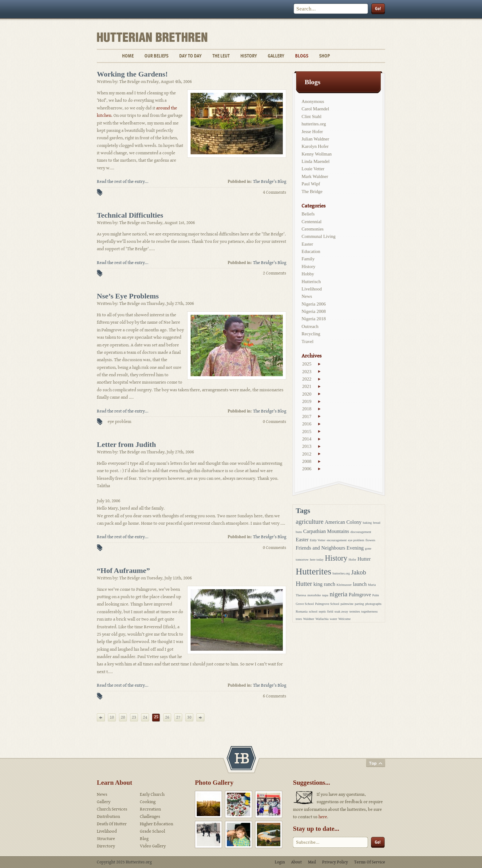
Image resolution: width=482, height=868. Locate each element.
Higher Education (156, 824)
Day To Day (190, 56)
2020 (307, 394)
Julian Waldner (315, 139)
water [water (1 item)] (334, 619)
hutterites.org (314, 124)
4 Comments (275, 192)
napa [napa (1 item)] (325, 595)
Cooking (148, 802)
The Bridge (312, 191)
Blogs (302, 56)
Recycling (311, 334)
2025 (307, 364)
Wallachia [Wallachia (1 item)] (322, 619)
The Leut (221, 56)
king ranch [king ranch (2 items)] (324, 584)
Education (311, 251)
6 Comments (275, 696)
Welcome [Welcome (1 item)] (345, 619)
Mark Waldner (315, 176)
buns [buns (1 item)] (299, 532)
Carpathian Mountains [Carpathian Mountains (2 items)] (326, 531)
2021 (307, 386)
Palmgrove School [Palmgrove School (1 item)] (327, 604)
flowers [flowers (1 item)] (370, 540)
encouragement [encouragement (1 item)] (337, 540)
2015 (307, 432)
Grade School (152, 831)
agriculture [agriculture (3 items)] (310, 522)
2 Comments (275, 273)
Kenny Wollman (317, 154)
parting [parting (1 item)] (359, 604)
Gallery (276, 56)
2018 (307, 409)
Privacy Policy (335, 862)
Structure (106, 839)
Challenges (150, 817)
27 (178, 717)
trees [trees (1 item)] (299, 619)
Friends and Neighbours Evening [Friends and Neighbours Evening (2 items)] (330, 548)
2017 (307, 416)
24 (145, 717)
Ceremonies (313, 229)
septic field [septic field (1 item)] (326, 612)
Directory (106, 846)
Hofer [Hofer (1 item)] (352, 560)
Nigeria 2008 (314, 311)
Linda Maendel (316, 161)
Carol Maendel (315, 109)
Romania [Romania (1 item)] (302, 612)
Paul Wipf (311, 184)
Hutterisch (311, 282)
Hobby (308, 274)
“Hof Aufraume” (123, 570)
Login (280, 862)
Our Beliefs (156, 56)
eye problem (119, 422)
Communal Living (318, 236)
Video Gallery (153, 846)
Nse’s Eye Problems (128, 296)
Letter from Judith (126, 444)
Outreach (310, 326)
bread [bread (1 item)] (377, 523)
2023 (307, 372)
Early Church (152, 794)
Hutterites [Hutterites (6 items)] (314, 571)
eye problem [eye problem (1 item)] (356, 540)
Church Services (112, 809)
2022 (307, 379)
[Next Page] (200, 717)
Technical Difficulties (130, 215)
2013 (307, 446)
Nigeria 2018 (314, 319)
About (296, 862)
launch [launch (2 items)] (360, 584)
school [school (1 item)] (313, 612)
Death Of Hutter (112, 824)
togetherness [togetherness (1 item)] (369, 612)
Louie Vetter (313, 169)
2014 (307, 439)
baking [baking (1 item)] (367, 523)
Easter (307, 244)
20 (123, 717)
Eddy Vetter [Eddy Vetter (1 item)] (318, 540)
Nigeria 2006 (314, 304)
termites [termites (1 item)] (355, 612)
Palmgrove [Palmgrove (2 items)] (360, 595)
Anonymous (313, 101)
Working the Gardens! (132, 74)
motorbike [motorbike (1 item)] (314, 595)
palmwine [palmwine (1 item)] (347, 604)
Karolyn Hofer (315, 146)
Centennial (312, 222)
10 (112, 717)
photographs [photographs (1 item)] (373, 604)
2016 (307, 424)
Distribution (108, 817)
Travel (308, 341)
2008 (307, 461)
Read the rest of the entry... (123, 181)
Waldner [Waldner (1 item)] (309, 619)
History (249, 56)
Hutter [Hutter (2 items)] (364, 559)
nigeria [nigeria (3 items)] (338, 594)
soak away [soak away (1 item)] (341, 612)
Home (128, 56)
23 (134, 717)
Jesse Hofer (312, 132)
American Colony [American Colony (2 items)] (343, 522)
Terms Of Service (370, 862)
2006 (307, 469)
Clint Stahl (312, 116)
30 (189, 717)
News (307, 296)
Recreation (150, 809)
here (323, 817)
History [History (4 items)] (336, 558)
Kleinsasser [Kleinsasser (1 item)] (344, 585)
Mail (312, 862)
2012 (307, 454)
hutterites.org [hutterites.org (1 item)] (341, 573)
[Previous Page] (101, 717)
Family (308, 259)
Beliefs (308, 214)
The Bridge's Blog (270, 181)
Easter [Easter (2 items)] (302, 540)
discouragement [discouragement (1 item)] (361, 532)
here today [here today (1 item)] (317, 560)
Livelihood (312, 289)
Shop (324, 56)
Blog (144, 839)
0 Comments (275, 422)
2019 (307, 401)
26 (167, 717)
